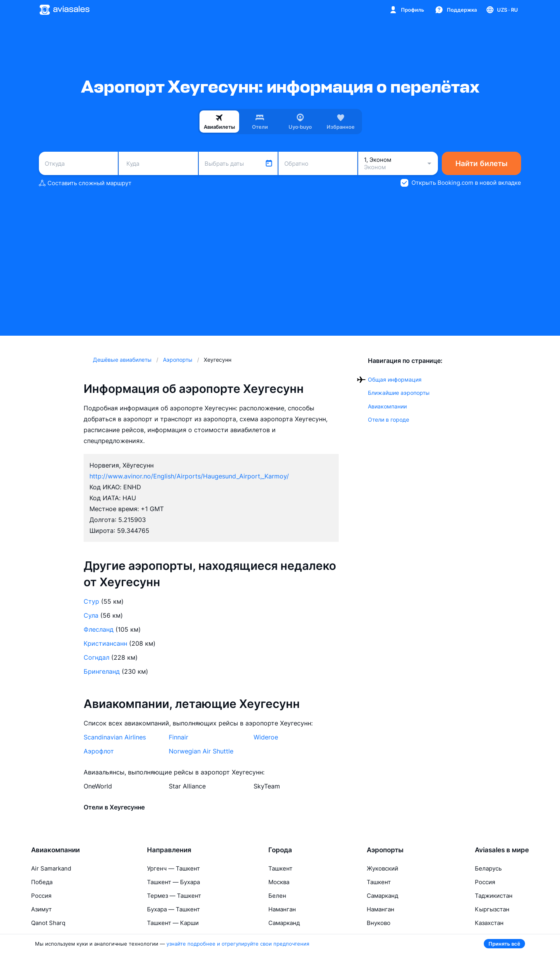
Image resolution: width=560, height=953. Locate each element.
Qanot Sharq (48, 923)
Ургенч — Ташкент (173, 868)
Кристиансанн (105, 643)
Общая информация (395, 379)
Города (280, 850)
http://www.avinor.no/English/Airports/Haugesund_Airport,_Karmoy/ (189, 476)
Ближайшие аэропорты (399, 393)
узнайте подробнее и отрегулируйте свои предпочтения (238, 944)
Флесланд (99, 629)
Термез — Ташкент (174, 896)
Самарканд (284, 923)
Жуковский (382, 868)
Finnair (178, 737)
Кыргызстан (492, 909)
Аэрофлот (99, 751)
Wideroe (266, 737)
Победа (42, 882)
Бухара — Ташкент (173, 909)
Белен (277, 896)
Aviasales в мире (502, 850)
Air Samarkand (51, 868)
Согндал (96, 657)
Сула (91, 615)
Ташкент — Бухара (173, 882)
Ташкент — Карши (173, 923)
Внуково (379, 923)
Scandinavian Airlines (115, 737)
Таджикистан (494, 896)
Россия (41, 896)
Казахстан (489, 923)
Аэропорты (385, 850)
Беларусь (488, 868)
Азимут (41, 909)
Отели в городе (388, 420)
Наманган (282, 909)
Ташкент (280, 868)
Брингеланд (102, 671)
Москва (279, 882)
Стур (91, 601)
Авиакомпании (387, 406)
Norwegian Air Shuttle (201, 751)
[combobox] (78, 163)
